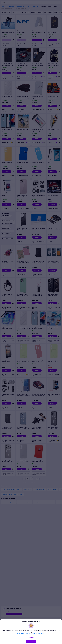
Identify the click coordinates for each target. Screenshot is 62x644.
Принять (31, 641)
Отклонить (31, 637)
